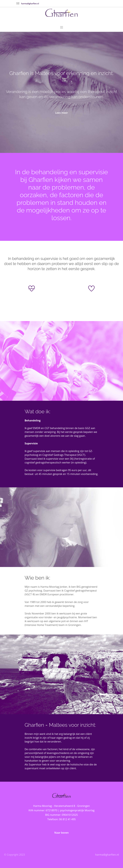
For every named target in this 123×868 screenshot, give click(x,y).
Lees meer (62, 113)
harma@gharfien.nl (30, 4)
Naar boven (62, 833)
